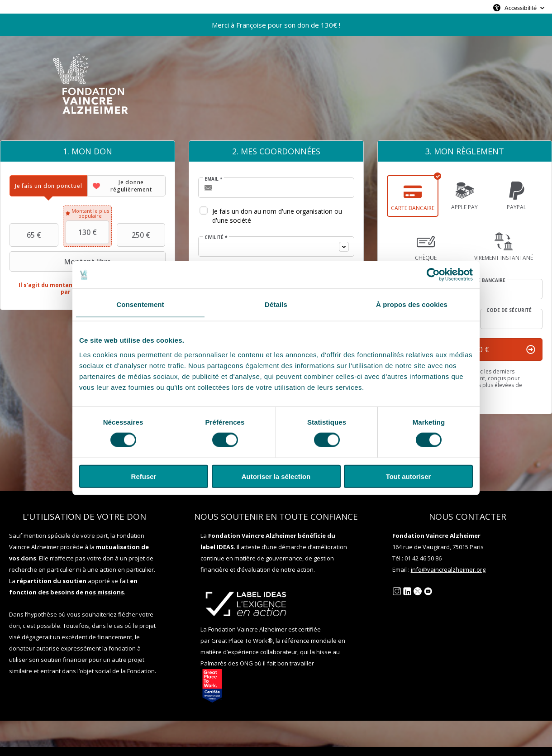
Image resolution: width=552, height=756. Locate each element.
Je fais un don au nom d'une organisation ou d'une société (277, 216)
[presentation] (48, 186)
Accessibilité (521, 8)
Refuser (144, 476)
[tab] (48, 186)
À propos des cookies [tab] (412, 304)
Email (213, 179)
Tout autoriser (409, 476)
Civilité (216, 237)
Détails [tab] (276, 304)
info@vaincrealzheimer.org (448, 569)
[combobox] (276, 246)
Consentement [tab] (140, 304)
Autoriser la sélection (276, 476)
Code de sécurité (509, 310)
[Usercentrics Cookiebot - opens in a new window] (433, 275)
